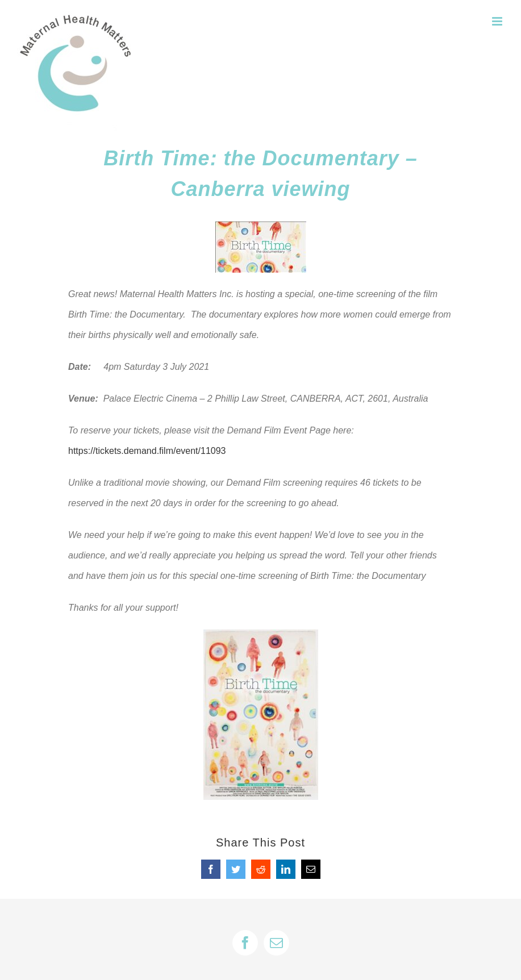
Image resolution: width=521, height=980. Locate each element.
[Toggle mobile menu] (498, 21)
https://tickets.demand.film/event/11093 (147, 451)
